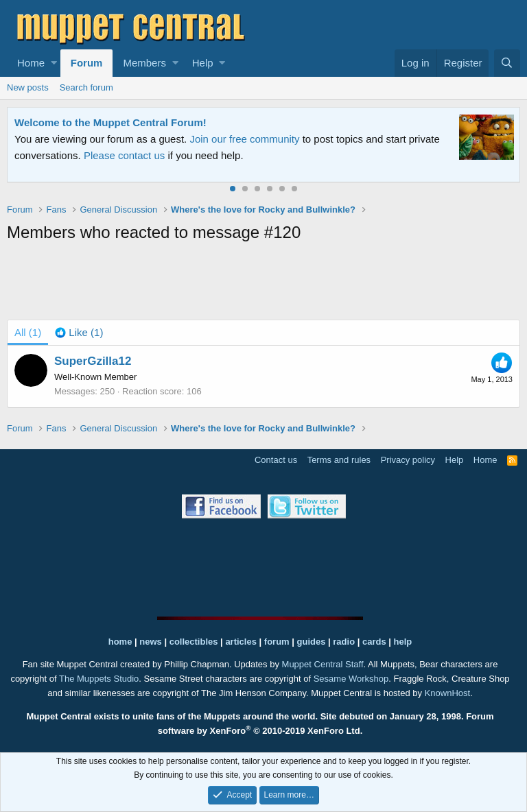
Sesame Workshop (351, 679)
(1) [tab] (28, 332)
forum (277, 642)
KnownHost (447, 693)
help (403, 642)
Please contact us (124, 155)
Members (144, 63)
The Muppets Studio (99, 679)
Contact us (276, 460)
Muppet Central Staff (323, 664)
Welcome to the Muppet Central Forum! (110, 122)
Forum (87, 63)
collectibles (194, 642)
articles (242, 642)
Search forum (86, 87)
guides (312, 642)
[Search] (507, 63)
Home (31, 63)
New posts (28, 87)
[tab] (79, 333)
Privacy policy (408, 460)
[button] (54, 63)
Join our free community (244, 139)
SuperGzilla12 (93, 361)
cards (374, 642)
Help (203, 63)
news (151, 642)
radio (344, 642)
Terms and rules (339, 460)
